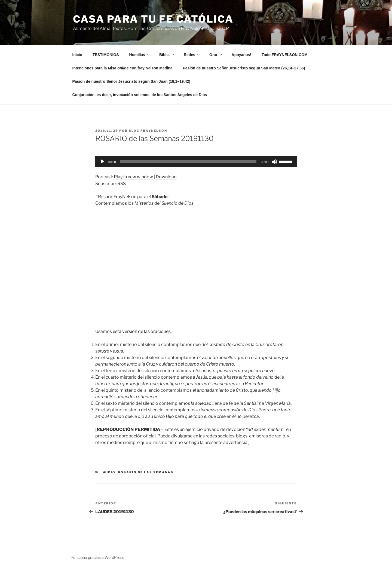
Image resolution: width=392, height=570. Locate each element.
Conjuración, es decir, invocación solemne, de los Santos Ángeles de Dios (140, 95)
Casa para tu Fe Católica (153, 19)
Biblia (167, 55)
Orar (216, 55)
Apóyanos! (241, 55)
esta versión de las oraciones (142, 331)
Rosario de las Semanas (146, 472)
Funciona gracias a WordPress (98, 557)
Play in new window (133, 177)
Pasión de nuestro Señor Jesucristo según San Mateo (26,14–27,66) (244, 68)
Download (166, 177)
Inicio (77, 55)
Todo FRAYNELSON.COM (285, 55)
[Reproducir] (102, 162)
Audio (109, 472)
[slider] (189, 162)
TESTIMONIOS (106, 55)
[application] (196, 162)
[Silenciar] (274, 162)
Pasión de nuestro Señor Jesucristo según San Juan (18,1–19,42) (131, 81)
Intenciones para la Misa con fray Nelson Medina (122, 68)
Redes (192, 55)
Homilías (140, 55)
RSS (122, 184)
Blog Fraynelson (148, 131)
